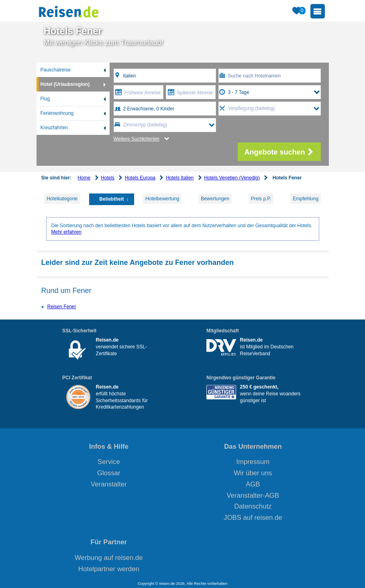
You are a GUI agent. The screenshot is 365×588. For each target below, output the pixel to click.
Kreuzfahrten (54, 128)
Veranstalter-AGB (253, 495)
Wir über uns (253, 473)
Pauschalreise (56, 70)
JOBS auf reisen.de (253, 518)
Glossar (109, 473)
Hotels (108, 178)
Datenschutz (253, 506)
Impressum (253, 462)
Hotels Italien (180, 178)
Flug (45, 99)
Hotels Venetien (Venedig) (232, 178)
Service (109, 462)
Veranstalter (109, 484)
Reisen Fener (62, 307)
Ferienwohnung (57, 113)
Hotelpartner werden (109, 569)
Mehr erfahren (66, 232)
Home (84, 178)
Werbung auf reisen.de (109, 558)
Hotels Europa (140, 178)
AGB (253, 484)
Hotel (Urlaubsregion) (65, 84)
